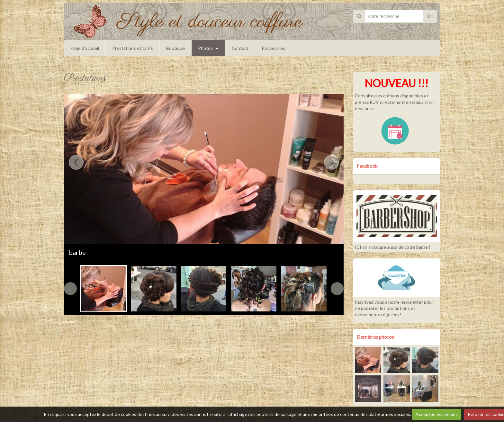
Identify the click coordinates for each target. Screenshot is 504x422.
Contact (240, 48)
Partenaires (273, 48)
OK (430, 16)
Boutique (175, 48)
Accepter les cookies (437, 414)
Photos (205, 48)
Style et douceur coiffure (210, 22)
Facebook (367, 166)
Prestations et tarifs (133, 48)
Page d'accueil (85, 48)
